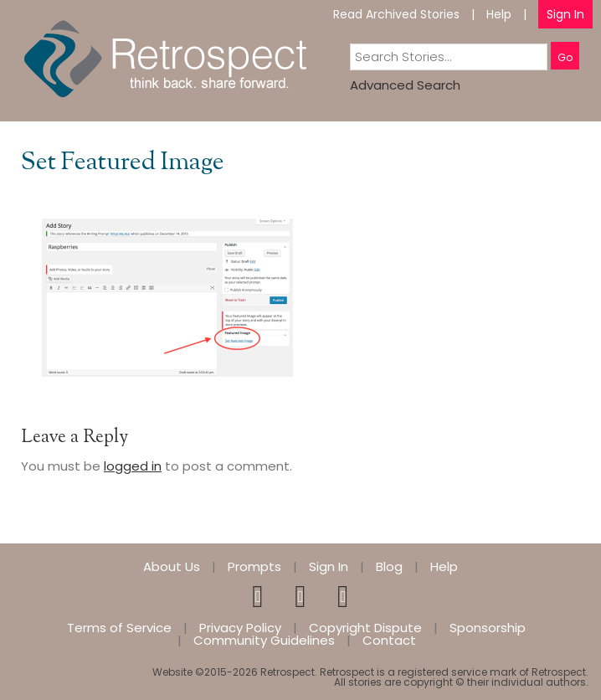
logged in (133, 466)
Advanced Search (405, 85)
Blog (389, 566)
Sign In (565, 14)
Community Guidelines (264, 640)
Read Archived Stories (396, 14)
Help (499, 14)
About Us (172, 566)
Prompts (254, 566)
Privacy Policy (240, 628)
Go (565, 57)
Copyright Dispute (365, 628)
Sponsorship (488, 628)
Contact (389, 640)
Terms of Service (119, 628)
